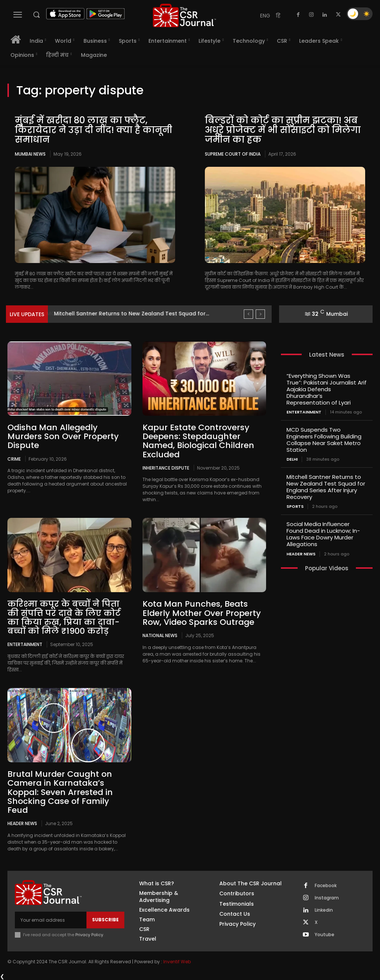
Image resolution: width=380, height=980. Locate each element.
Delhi (292, 459)
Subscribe (105, 919)
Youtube (325, 934)
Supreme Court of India (233, 154)
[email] (51, 919)
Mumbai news (30, 154)
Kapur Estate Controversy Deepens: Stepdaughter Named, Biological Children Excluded (198, 441)
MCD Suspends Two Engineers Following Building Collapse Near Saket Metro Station (324, 440)
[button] (36, 14)
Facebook (326, 885)
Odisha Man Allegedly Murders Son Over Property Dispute (63, 436)
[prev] (248, 314)
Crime (14, 458)
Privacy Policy (89, 934)
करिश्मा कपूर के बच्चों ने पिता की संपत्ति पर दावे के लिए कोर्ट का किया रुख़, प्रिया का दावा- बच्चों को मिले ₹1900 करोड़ (64, 617)
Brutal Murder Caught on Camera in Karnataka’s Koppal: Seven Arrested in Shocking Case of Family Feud (60, 792)
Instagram (327, 898)
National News (160, 635)
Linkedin (324, 910)
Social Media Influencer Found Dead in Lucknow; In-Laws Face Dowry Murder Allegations (323, 534)
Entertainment (25, 644)
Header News (22, 823)
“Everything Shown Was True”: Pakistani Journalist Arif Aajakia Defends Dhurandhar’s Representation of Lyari (327, 389)
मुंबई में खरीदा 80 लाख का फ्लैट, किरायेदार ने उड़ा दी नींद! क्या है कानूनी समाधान (94, 130)
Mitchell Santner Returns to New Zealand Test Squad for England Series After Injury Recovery (326, 487)
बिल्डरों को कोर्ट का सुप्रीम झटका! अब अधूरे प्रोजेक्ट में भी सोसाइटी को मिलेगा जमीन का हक (283, 130)
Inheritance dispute (166, 468)
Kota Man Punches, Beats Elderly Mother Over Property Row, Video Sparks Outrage (202, 613)
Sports (295, 507)
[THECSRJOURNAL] (184, 15)
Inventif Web (177, 961)
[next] (260, 314)
